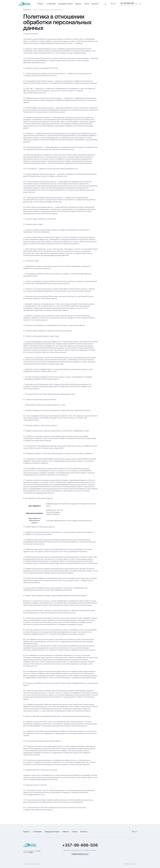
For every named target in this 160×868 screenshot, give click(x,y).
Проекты (26, 832)
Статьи (86, 4)
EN (115, 4)
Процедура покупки (65, 4)
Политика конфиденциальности (32, 864)
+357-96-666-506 (80, 845)
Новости (78, 4)
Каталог (40, 4)
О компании (51, 4)
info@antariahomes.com (80, 854)
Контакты (95, 4)
